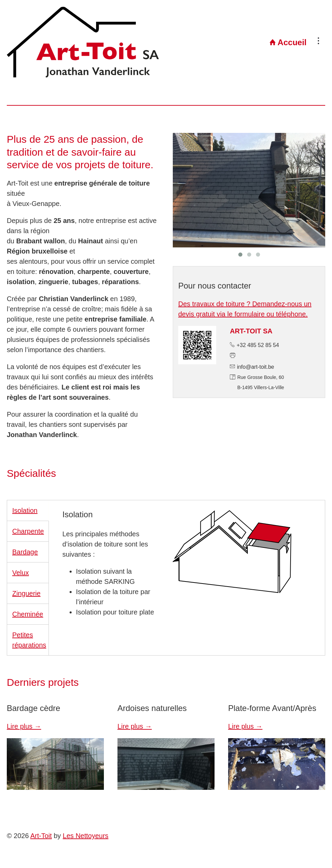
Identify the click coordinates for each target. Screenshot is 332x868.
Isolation (25, 510)
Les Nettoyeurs (86, 836)
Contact (305, 42)
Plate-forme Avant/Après (272, 708)
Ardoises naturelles (152, 708)
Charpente (28, 531)
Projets (266, 42)
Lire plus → (24, 726)
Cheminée (28, 614)
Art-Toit (41, 836)
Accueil (223, 42)
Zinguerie (26, 593)
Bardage (25, 552)
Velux (21, 573)
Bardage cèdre (33, 708)
